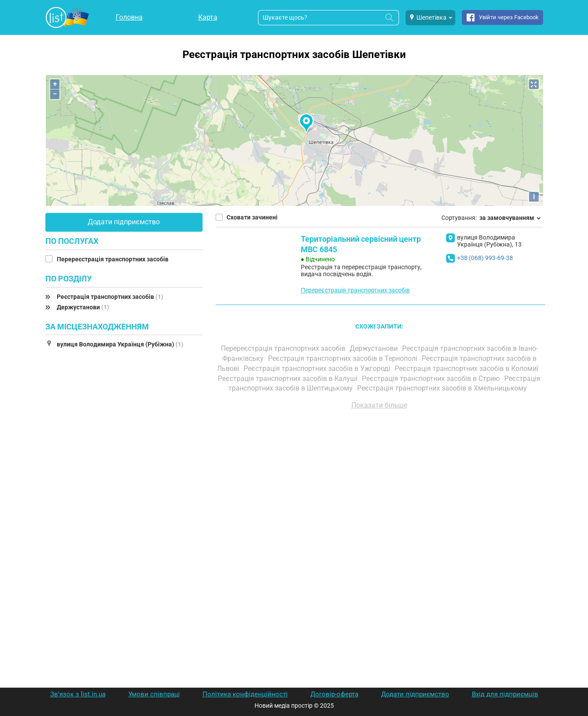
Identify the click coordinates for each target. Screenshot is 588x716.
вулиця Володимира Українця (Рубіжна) (120, 344)
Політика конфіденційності (245, 694)
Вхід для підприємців (505, 694)
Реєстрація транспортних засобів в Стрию (432, 379)
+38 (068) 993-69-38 (485, 258)
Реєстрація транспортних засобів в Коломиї (467, 368)
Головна (129, 17)
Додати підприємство (124, 222)
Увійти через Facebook (509, 17)
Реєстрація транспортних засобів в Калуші (289, 379)
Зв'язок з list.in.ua (78, 694)
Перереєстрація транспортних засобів (113, 259)
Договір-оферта (334, 694)
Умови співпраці (154, 694)
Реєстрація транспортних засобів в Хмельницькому (443, 388)
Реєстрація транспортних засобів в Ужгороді (318, 368)
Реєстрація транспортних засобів (110, 297)
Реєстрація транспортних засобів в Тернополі (344, 358)
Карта (208, 17)
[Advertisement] (379, 515)
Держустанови (83, 307)
